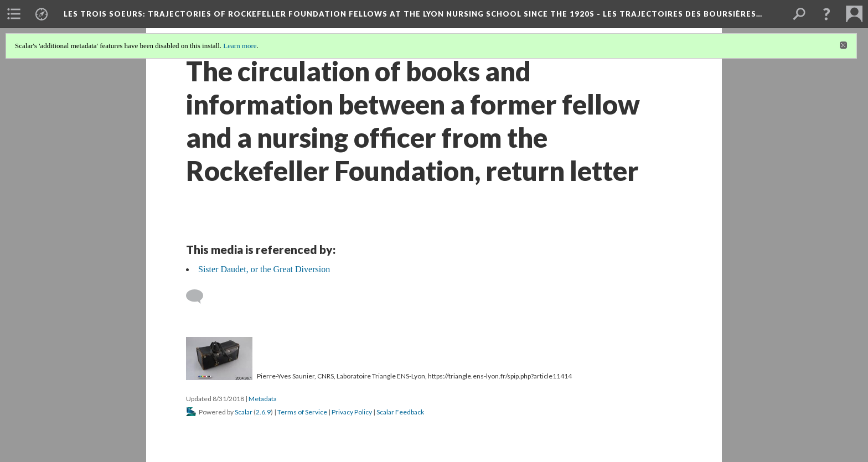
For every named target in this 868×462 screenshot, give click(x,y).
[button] (826, 14)
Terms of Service (302, 412)
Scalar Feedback (400, 412)
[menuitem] (14, 14)
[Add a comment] (200, 297)
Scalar (244, 412)
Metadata (263, 399)
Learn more (240, 46)
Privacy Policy (352, 412)
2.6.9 (263, 412)
